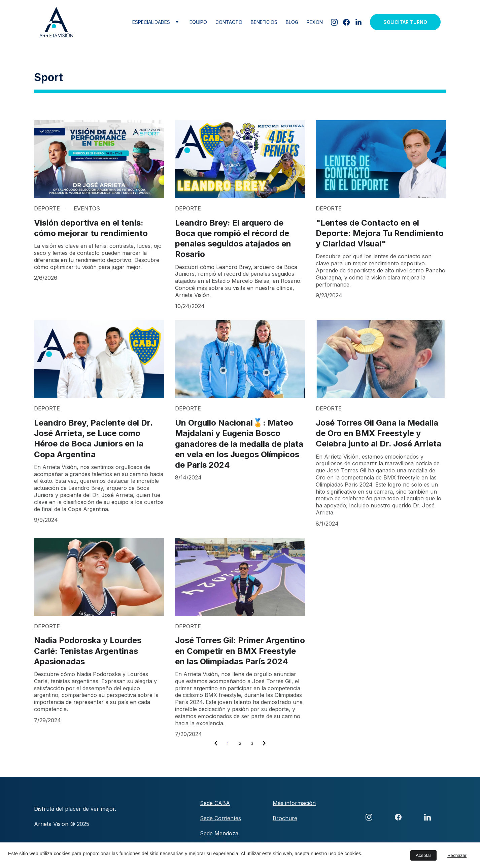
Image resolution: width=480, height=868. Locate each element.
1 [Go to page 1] (228, 744)
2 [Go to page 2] (240, 744)
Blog (292, 22)
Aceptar (423, 855)
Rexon (315, 22)
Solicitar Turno (405, 22)
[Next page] (264, 744)
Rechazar (457, 855)
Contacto (229, 22)
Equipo (198, 22)
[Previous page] (216, 744)
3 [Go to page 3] (252, 744)
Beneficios (264, 22)
